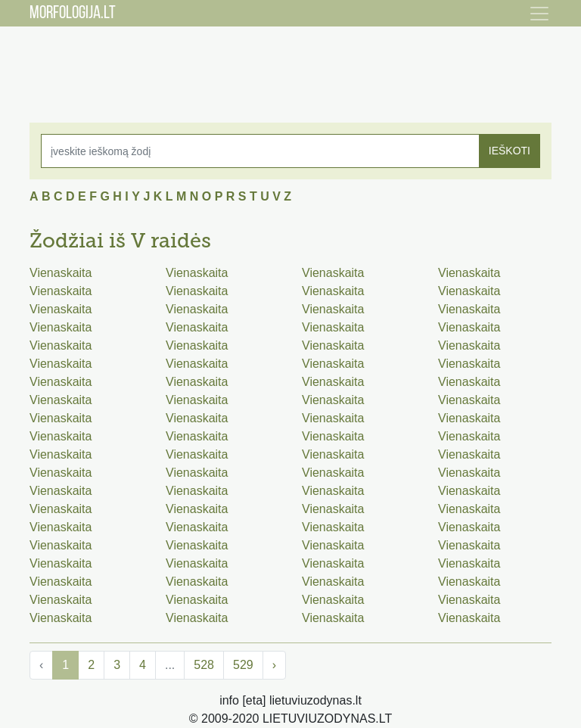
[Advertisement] (290, 64)
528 (204, 665)
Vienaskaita (61, 273)
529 (243, 665)
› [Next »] (274, 665)
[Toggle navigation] (539, 14)
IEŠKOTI (510, 151)
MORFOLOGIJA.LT (73, 14)
